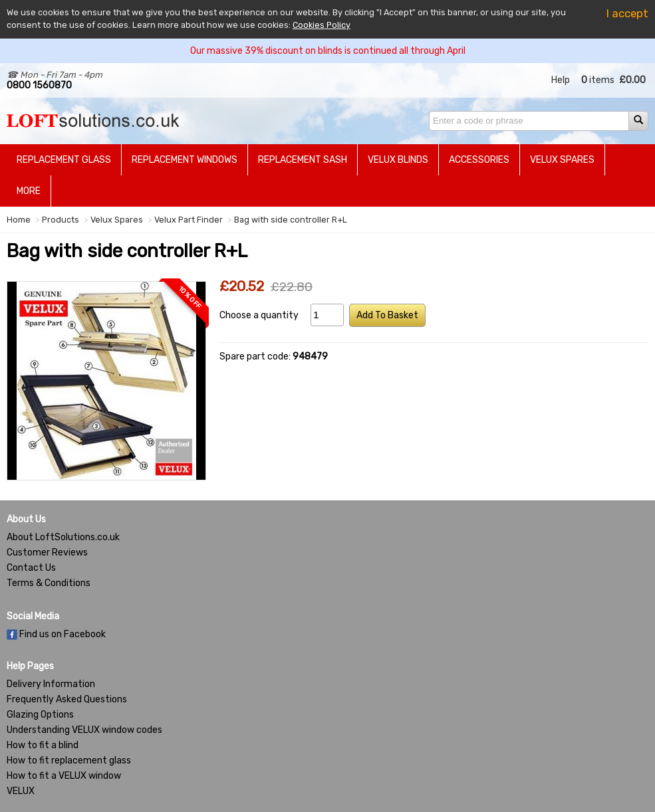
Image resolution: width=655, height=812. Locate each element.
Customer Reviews (47, 553)
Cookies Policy (322, 25)
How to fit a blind (43, 745)
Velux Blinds (398, 160)
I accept (627, 13)
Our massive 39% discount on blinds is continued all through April (328, 51)
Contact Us (31, 568)
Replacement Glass (64, 160)
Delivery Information (51, 684)
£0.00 (632, 80)
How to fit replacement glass (69, 761)
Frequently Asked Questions (67, 699)
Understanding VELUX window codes (84, 730)
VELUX (21, 791)
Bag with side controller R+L (291, 220)
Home (19, 220)
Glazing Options (40, 715)
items (598, 80)
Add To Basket (387, 315)
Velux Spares (562, 160)
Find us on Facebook (56, 634)
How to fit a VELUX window (64, 776)
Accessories (479, 160)
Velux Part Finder (189, 220)
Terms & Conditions (49, 583)
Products (61, 220)
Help (561, 80)
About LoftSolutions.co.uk (63, 537)
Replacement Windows (185, 160)
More (29, 191)
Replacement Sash (303, 160)
